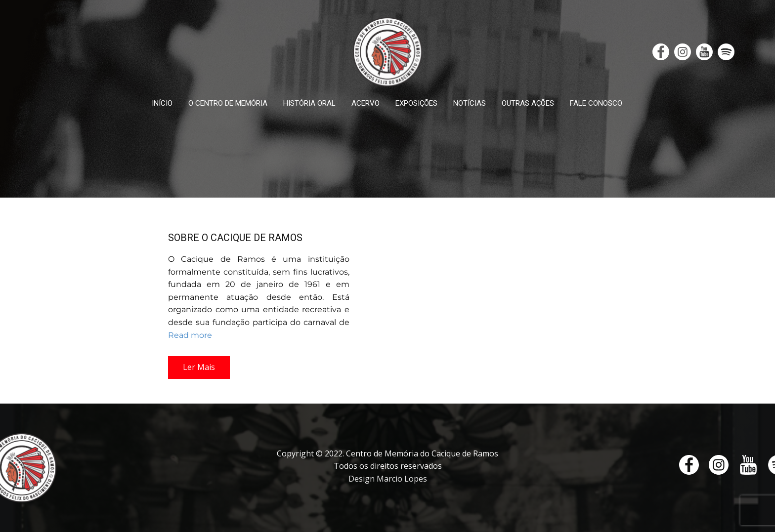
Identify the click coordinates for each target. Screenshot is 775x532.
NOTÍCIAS (470, 103)
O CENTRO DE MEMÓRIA (228, 103)
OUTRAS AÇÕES (528, 103)
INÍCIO (162, 103)
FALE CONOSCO (596, 103)
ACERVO (366, 103)
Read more (190, 335)
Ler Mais (199, 367)
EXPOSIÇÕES (416, 103)
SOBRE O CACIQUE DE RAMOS (235, 238)
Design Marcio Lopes (388, 479)
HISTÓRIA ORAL (309, 103)
